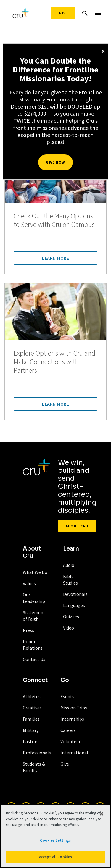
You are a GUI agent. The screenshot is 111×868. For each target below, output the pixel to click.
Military (31, 730)
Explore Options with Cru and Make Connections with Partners (54, 362)
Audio (69, 565)
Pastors (31, 741)
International (74, 753)
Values (29, 583)
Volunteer (70, 741)
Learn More (55, 258)
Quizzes (71, 617)
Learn (71, 549)
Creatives (32, 708)
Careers (68, 730)
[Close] (102, 814)
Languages (74, 605)
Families (31, 719)
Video (69, 628)
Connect (35, 680)
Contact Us (34, 659)
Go (65, 680)
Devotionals (75, 594)
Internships (72, 719)
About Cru (77, 526)
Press (28, 630)
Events (67, 696)
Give (63, 13)
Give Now (55, 162)
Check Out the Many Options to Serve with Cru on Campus (54, 220)
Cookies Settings (55, 840)
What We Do (35, 572)
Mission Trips (74, 708)
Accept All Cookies (55, 857)
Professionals (37, 753)
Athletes (32, 696)
